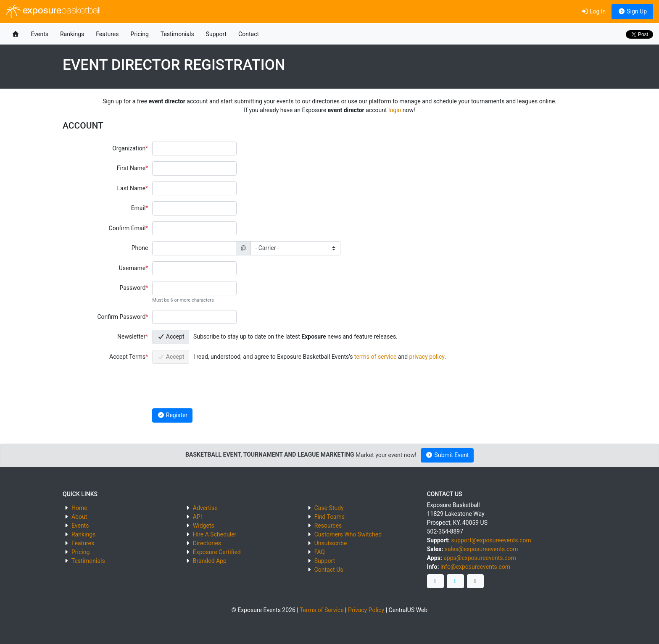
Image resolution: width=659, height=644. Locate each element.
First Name (131, 168)
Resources (328, 526)
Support (216, 34)
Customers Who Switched (348, 534)
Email (138, 208)
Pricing (139, 34)
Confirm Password (121, 317)
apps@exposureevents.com (480, 558)
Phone (140, 248)
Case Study (329, 508)
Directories (207, 543)
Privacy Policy (366, 610)
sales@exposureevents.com (481, 549)
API (198, 517)
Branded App (210, 561)
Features (107, 34)
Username (132, 268)
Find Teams (329, 517)
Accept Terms (127, 357)
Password (132, 288)
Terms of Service (322, 610)
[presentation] (216, 386)
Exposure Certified (217, 552)
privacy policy (427, 357)
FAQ (320, 552)
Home (79, 508)
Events (40, 34)
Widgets (204, 526)
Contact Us (329, 570)
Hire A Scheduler (215, 534)
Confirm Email (127, 228)
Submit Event (447, 455)
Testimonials (177, 34)
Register (172, 415)
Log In (593, 11)
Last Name (132, 188)
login (395, 110)
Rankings (72, 34)
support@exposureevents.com (491, 540)
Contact (249, 34)
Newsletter (131, 336)
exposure (53, 11)
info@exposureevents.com (475, 567)
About (79, 517)
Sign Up (632, 11)
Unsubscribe (331, 543)
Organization (129, 148)
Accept (171, 336)
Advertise (205, 508)
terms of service (376, 357)
